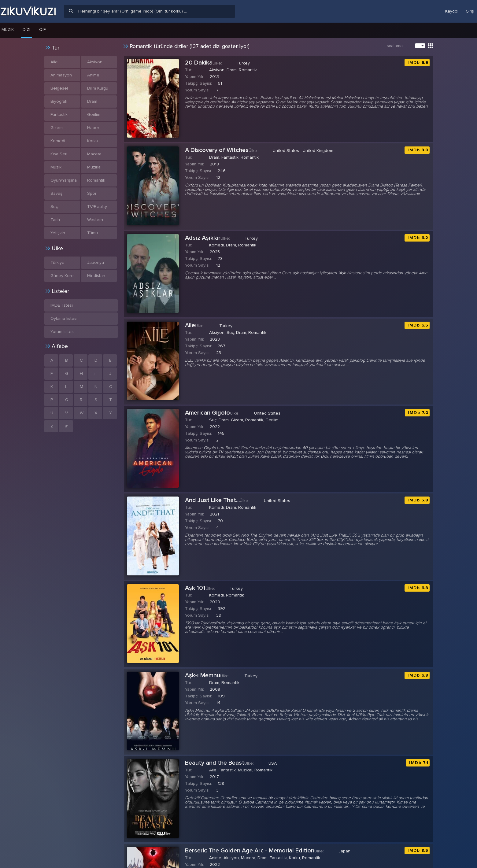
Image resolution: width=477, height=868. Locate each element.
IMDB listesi (62, 305)
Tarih (55, 220)
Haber (93, 128)
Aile (190, 325)
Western (95, 220)
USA (273, 763)
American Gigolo (207, 413)
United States (286, 151)
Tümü (92, 233)
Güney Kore (62, 276)
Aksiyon (95, 62)
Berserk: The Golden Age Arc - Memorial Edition (250, 851)
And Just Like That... (212, 500)
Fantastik (59, 115)
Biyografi (59, 101)
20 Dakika (199, 63)
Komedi (58, 141)
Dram (92, 101)
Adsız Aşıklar (203, 238)
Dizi (26, 30)
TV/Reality (97, 207)
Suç (54, 207)
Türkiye (57, 262)
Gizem (57, 128)
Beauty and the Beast (215, 763)
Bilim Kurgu (98, 88)
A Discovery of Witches (217, 150)
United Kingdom (318, 151)
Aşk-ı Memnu (203, 675)
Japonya (96, 262)
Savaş (56, 193)
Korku (93, 141)
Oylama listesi (64, 318)
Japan (344, 851)
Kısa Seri (59, 154)
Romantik (96, 180)
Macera (94, 154)
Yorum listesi (63, 332)
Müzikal (94, 167)
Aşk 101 (195, 588)
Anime (93, 75)
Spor (92, 193)
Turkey (243, 63)
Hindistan (96, 276)
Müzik (56, 167)
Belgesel (59, 88)
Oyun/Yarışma (64, 180)
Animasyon (61, 75)
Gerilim (94, 115)
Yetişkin (58, 233)
